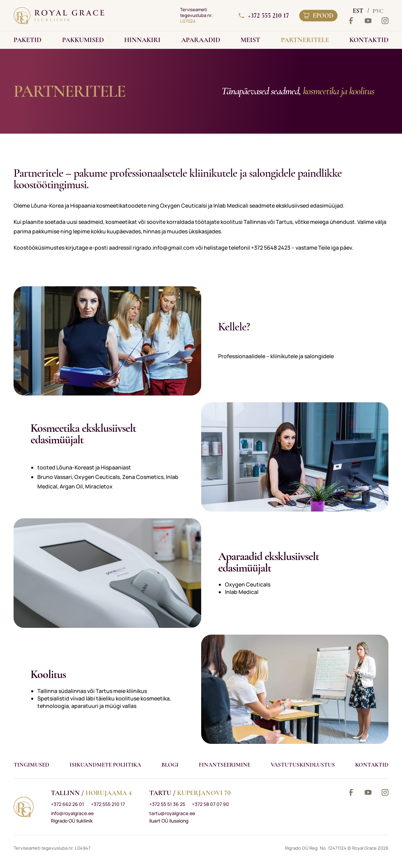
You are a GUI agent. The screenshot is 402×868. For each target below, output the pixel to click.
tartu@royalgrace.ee (172, 813)
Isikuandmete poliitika (105, 765)
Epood (318, 16)
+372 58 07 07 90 (210, 804)
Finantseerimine (225, 765)
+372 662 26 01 (68, 804)
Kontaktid (372, 765)
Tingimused (31, 765)
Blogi (170, 765)
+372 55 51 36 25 (167, 804)
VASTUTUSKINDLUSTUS (303, 765)
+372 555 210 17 (264, 16)
